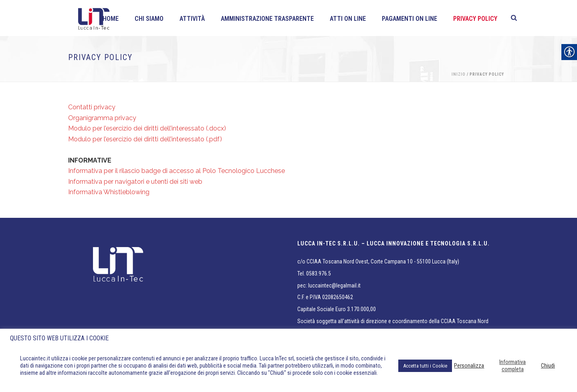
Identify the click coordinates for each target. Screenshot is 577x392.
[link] (514, 18)
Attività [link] (192, 19)
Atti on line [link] (348, 19)
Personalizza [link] (469, 366)
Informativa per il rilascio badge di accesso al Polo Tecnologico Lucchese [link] (177, 171)
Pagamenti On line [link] (410, 19)
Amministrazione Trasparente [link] (267, 19)
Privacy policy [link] (475, 19)
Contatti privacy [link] (92, 107)
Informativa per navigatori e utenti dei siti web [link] (135, 182)
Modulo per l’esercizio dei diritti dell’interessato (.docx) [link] (147, 128)
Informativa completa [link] (512, 366)
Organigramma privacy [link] (102, 118)
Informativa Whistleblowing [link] (109, 192)
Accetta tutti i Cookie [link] (425, 366)
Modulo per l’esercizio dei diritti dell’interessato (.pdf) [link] (145, 139)
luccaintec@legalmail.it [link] (334, 285)
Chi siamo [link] (149, 19)
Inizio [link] (459, 74)
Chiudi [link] (548, 366)
